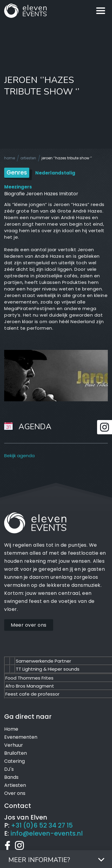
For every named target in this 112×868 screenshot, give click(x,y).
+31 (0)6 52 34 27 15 (42, 825)
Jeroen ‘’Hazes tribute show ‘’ (67, 158)
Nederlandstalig (55, 173)
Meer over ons (29, 625)
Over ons (15, 793)
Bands (11, 777)
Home (10, 158)
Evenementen (21, 737)
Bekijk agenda (19, 456)
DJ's (9, 769)
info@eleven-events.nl (47, 833)
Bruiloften (16, 753)
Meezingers (18, 187)
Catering (14, 761)
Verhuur (14, 745)
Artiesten (28, 158)
